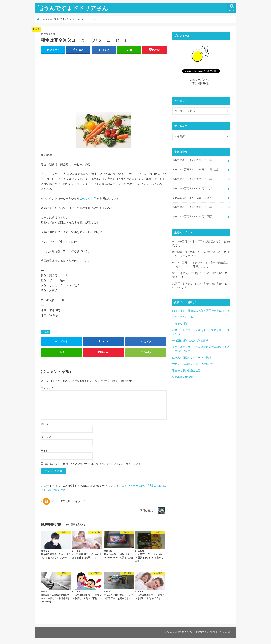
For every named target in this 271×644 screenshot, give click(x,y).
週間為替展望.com (183, 374)
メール (46, 438)
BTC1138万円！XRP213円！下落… (193, 215)
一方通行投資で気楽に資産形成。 (192, 338)
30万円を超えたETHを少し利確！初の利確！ (198, 271)
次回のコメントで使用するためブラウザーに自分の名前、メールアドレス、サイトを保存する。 (96, 465)
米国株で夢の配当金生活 (186, 368)
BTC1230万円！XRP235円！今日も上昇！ (197, 169)
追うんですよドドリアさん (73, 8)
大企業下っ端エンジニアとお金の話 (193, 361)
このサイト (86, 198)
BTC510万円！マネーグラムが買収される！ (198, 240)
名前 (45, 425)
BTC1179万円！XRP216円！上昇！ (193, 197)
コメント (47, 389)
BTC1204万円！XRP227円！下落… (193, 160)
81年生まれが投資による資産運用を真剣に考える (201, 309)
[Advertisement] (104, 82)
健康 (46, 332)
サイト (44, 451)
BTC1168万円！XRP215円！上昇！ (193, 206)
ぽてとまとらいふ (183, 315)
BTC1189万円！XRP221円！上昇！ (193, 188)
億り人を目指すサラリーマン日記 (192, 355)
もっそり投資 (180, 322)
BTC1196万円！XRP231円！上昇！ (193, 179)
